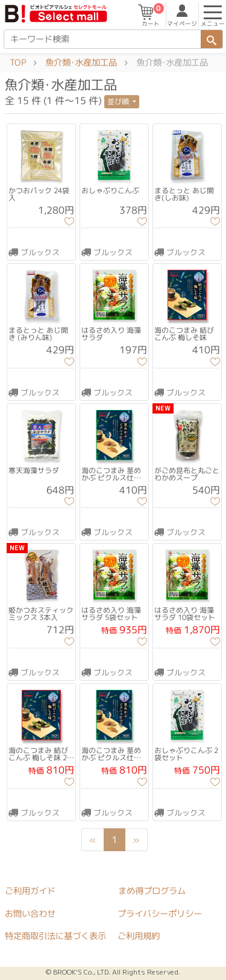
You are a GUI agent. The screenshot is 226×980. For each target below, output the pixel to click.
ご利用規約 (139, 936)
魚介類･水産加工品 (81, 63)
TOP (18, 63)
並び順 (119, 101)
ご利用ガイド (30, 890)
